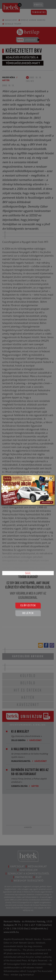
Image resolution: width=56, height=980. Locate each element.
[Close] (51, 479)
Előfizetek (28, 606)
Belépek (28, 613)
